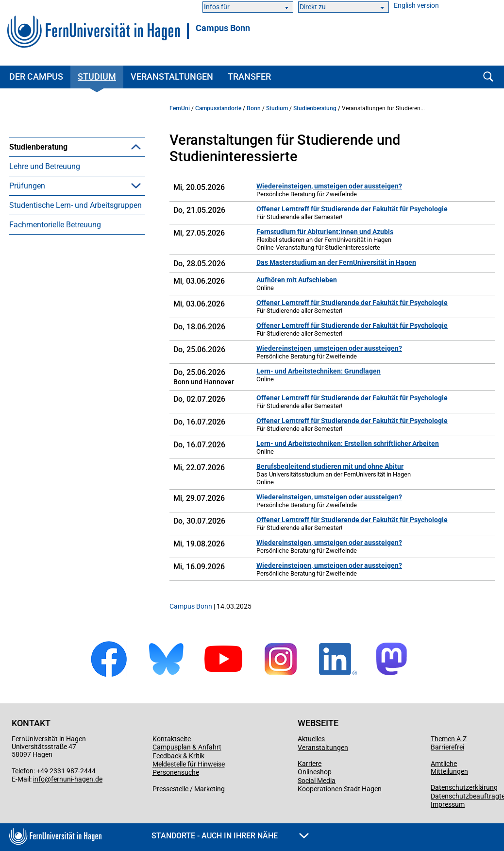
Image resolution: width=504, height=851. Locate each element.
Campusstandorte (218, 108)
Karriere (310, 764)
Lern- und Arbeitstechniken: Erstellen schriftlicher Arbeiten (348, 443)
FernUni (180, 108)
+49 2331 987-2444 (66, 771)
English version (416, 6)
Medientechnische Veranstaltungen (84, 214)
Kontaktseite (172, 739)
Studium (97, 77)
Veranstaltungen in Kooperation (78, 195)
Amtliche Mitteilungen (449, 767)
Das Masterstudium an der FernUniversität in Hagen (336, 262)
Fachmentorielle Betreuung (55, 292)
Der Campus (36, 77)
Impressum (448, 804)
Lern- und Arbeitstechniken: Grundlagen (319, 371)
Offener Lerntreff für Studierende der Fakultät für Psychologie (352, 209)
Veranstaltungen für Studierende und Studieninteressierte (81, 171)
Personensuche (176, 772)
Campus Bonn (223, 28)
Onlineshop (315, 772)
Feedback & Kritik (178, 756)
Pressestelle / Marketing (189, 789)
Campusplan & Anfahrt (187, 747)
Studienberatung (38, 147)
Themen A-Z (449, 739)
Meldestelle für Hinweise (189, 764)
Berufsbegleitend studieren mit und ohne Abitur (330, 466)
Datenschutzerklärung (464, 787)
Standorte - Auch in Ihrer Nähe (230, 836)
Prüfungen (27, 253)
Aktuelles (311, 739)
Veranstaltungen (172, 77)
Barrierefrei (447, 747)
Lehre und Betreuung (45, 234)
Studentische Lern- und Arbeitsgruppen (76, 273)
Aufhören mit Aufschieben (297, 280)
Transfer (249, 77)
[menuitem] (77, 180)
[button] (136, 147)
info (39, 779)
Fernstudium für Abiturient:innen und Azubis (325, 232)
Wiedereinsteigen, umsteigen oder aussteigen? (329, 186)
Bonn (254, 108)
